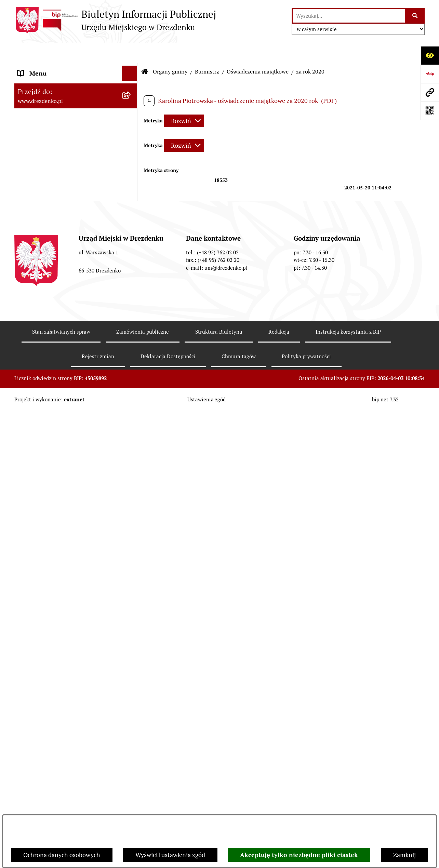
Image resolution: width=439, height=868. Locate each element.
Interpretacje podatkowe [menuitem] (51, 512)
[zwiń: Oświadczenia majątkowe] (131, 253)
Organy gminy (170, 51)
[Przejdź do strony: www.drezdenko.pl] (430, 92)
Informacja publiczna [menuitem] (46, 807)
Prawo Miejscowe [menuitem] (41, 450)
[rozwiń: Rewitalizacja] (131, 613)
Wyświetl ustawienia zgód (170, 855)
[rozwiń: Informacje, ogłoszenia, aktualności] (131, 108)
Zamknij (404, 855)
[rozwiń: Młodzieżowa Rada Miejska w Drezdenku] (131, 392)
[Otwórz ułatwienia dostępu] (430, 55)
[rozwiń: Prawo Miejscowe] (131, 450)
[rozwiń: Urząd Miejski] (131, 139)
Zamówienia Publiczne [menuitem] (48, 552)
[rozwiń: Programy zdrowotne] (131, 730)
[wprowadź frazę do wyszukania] (349, 16)
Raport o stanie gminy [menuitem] (47, 481)
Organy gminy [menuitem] (37, 154)
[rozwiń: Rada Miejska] (131, 174)
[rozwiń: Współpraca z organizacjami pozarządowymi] (131, 527)
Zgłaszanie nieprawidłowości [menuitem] (57, 792)
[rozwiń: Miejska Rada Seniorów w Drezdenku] (131, 421)
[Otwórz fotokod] (430, 111)
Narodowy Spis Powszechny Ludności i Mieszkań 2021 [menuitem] (70, 73)
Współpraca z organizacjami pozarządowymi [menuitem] (55, 532)
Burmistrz (207, 51)
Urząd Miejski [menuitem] (36, 139)
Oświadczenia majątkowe (258, 51)
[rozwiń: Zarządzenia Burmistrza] (131, 233)
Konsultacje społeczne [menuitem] (48, 93)
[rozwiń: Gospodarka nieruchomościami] (131, 583)
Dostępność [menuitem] (34, 776)
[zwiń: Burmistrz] (131, 194)
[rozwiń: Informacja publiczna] (131, 807)
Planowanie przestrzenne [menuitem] (52, 598)
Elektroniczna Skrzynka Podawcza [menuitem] (63, 684)
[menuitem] (76, 174)
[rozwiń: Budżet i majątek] (131, 466)
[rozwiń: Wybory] (131, 669)
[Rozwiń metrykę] (184, 100)
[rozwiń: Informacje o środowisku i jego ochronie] (131, 629)
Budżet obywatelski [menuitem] (44, 496)
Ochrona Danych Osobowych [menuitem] (57, 761)
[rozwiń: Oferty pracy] (131, 653)
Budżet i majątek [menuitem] (40, 465)
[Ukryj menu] (130, 53)
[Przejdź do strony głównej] (115, 20)
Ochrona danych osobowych (62, 855)
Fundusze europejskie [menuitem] (47, 567)
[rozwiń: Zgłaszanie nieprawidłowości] (131, 792)
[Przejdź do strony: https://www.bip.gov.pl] (430, 74)
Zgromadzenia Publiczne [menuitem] (51, 699)
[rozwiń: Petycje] (131, 715)
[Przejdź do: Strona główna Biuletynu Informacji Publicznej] (145, 51)
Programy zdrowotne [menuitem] (46, 730)
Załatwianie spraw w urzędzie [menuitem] (57, 124)
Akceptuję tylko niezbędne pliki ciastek (299, 855)
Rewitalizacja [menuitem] (35, 613)
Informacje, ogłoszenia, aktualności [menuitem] (65, 108)
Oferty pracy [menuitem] (34, 653)
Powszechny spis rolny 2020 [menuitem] (56, 745)
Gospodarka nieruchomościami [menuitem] (59, 582)
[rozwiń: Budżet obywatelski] (131, 496)
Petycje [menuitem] (27, 715)
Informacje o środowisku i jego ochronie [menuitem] (59, 633)
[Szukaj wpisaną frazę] (415, 16)
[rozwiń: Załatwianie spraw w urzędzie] (131, 124)
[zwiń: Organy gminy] (131, 155)
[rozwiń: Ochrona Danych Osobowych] (131, 761)
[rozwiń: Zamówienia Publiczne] (131, 552)
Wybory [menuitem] (28, 669)
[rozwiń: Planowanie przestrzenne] (131, 598)
